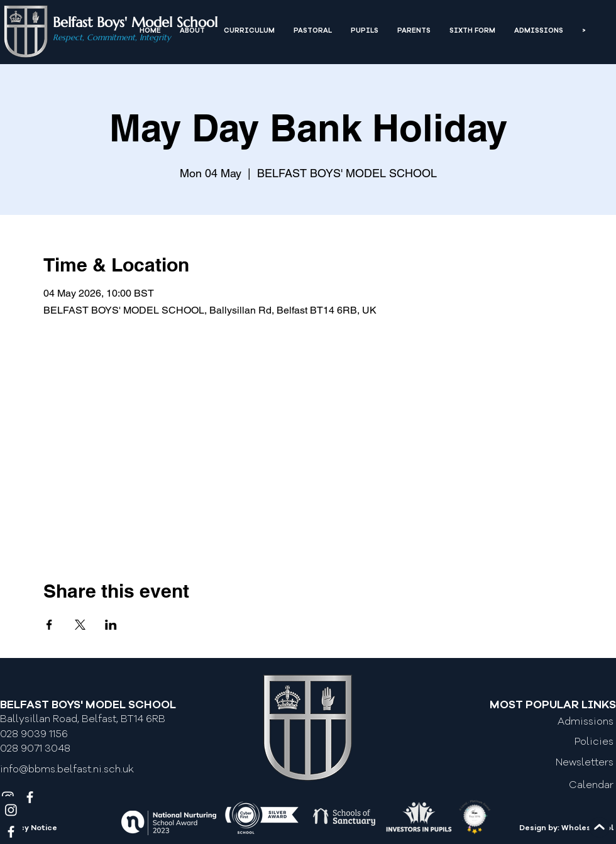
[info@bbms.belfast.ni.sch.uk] (73, 770)
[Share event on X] (80, 625)
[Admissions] (561, 722)
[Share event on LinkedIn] (111, 625)
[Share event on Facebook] (49, 625)
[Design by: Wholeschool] (554, 829)
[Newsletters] (561, 763)
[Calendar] (561, 786)
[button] (192, 31)
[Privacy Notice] (55, 829)
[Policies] (561, 742)
